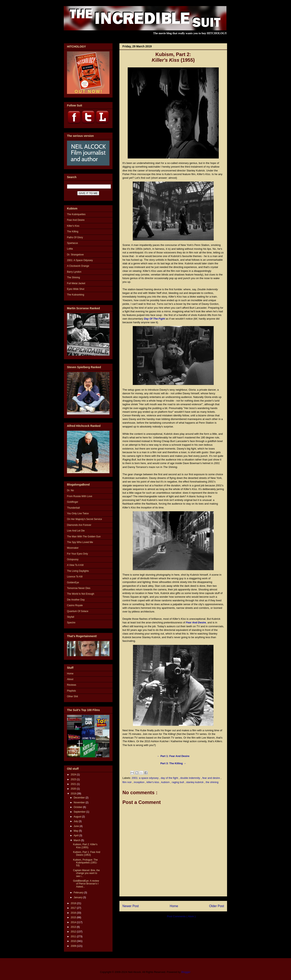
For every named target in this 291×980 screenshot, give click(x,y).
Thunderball (73, 508)
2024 (74, 775)
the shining (212, 782)
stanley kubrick (195, 782)
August (78, 817)
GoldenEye (73, 582)
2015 (74, 917)
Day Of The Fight (154, 319)
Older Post (217, 906)
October (78, 807)
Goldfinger (73, 502)
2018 (74, 903)
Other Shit (72, 696)
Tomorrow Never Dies (79, 588)
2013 (74, 927)
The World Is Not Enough (81, 594)
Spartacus (72, 243)
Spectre (71, 623)
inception (139, 782)
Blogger (186, 972)
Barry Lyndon (74, 272)
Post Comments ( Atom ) (181, 916)
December (80, 798)
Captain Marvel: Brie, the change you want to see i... (86, 873)
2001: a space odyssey (146, 778)
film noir (127, 782)
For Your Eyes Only (77, 554)
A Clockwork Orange (78, 266)
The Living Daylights (78, 571)
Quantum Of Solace (78, 611)
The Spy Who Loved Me (80, 542)
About (70, 679)
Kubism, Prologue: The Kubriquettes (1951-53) (85, 863)
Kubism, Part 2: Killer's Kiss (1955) (85, 846)
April (76, 835)
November (80, 802)
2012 (74, 932)
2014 (74, 922)
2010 (74, 941)
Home (174, 906)
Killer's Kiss (73, 226)
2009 (74, 946)
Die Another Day (76, 600)
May (76, 831)
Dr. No (70, 490)
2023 (74, 779)
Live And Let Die (76, 531)
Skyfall (71, 617)
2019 (74, 794)
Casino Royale (75, 605)
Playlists (71, 691)
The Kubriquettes (76, 214)
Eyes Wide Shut (76, 289)
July (76, 821)
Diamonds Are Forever (79, 525)
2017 (74, 908)
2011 (74, 936)
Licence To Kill (75, 577)
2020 (74, 789)
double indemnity (191, 778)
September (80, 812)
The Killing (73, 232)
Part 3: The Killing (172, 763)
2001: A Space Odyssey (80, 260)
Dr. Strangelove (75, 255)
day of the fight (170, 778)
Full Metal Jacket (76, 283)
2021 (74, 784)
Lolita (70, 249)
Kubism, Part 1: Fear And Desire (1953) (87, 854)
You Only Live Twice (78, 513)
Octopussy (73, 559)
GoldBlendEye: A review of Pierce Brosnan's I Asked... (86, 884)
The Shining (73, 277)
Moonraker (73, 548)
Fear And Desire (196, 622)
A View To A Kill (75, 565)
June (77, 826)
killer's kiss (153, 782)
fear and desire (211, 778)
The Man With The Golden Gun (84, 537)
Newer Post (131, 906)
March (77, 840)
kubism (166, 782)
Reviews (72, 685)
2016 (74, 913)
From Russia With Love (80, 496)
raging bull (178, 782)
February (79, 893)
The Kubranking (76, 295)
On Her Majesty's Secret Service (84, 519)
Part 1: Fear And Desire (175, 756)
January (78, 897)
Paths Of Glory (75, 237)
